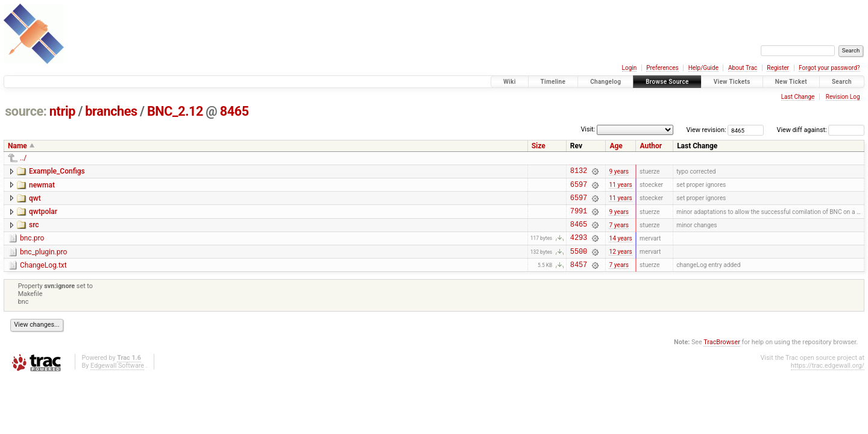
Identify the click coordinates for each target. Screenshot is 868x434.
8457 (579, 279)
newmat (42, 187)
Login (630, 68)
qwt (35, 202)
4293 (579, 248)
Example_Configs (57, 171)
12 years (620, 264)
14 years (620, 248)
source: (26, 111)
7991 (579, 218)
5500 (579, 264)
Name (17, 146)
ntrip (62, 111)
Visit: (588, 129)
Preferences (662, 68)
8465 (234, 111)
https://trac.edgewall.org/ (828, 380)
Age (616, 146)
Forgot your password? (829, 68)
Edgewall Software (117, 380)
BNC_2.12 (175, 111)
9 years (619, 172)
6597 (579, 188)
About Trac (743, 68)
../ (23, 158)
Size (539, 146)
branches (111, 111)
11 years (620, 188)
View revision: (706, 130)
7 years (619, 233)
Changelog (605, 82)
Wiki (510, 82)
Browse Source (667, 82)
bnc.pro (32, 247)
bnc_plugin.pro (43, 263)
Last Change (798, 97)
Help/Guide (703, 68)
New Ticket (791, 82)
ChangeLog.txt (43, 278)
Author (651, 146)
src (34, 232)
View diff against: (821, 130)
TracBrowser (722, 357)
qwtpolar (43, 217)
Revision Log (843, 97)
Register (778, 68)
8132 (579, 172)
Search (842, 82)
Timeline (553, 82)
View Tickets (732, 82)
